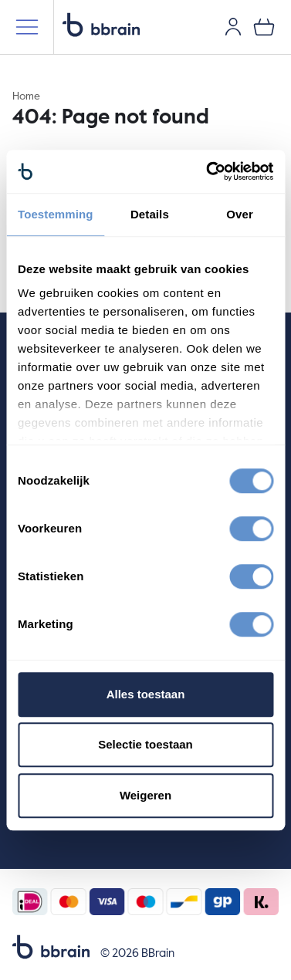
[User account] (233, 27)
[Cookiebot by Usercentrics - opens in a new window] (208, 171)
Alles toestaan (146, 694)
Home (26, 96)
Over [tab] (240, 214)
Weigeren (145, 795)
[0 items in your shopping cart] (264, 27)
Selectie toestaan (145, 744)
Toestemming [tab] (56, 214)
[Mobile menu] (27, 27)
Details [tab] (150, 214)
